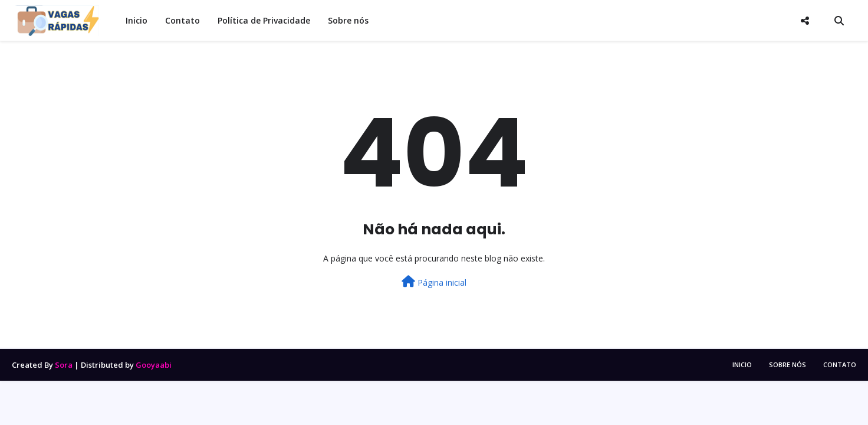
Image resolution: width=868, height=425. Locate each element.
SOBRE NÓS (788, 364)
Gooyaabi (154, 365)
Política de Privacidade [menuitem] (264, 20)
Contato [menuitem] (183, 20)
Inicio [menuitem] (137, 20)
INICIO (742, 364)
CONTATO (840, 364)
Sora (64, 365)
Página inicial (434, 282)
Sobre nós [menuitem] (348, 20)
